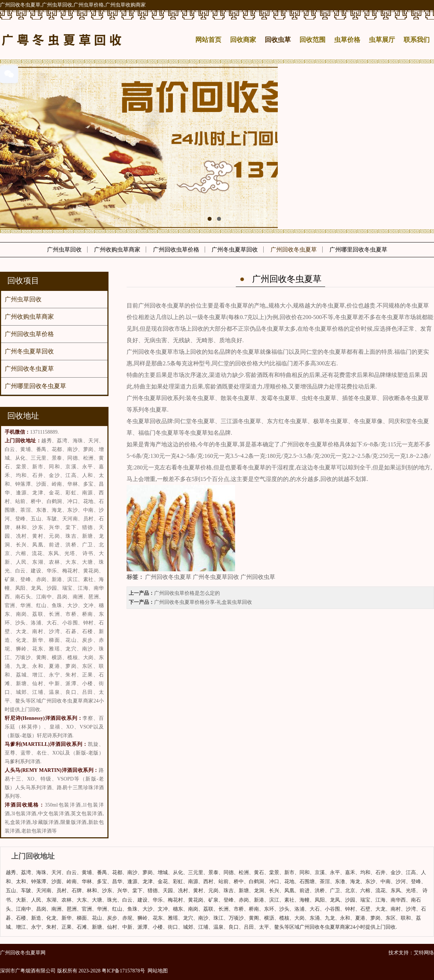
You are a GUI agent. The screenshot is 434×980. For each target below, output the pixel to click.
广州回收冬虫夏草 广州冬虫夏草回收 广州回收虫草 (210, 577)
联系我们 (417, 40)
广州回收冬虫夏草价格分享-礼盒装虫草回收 (203, 602)
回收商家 (243, 40)
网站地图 (158, 971)
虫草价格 (347, 40)
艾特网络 (424, 953)
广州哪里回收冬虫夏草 (358, 250)
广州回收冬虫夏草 (294, 250)
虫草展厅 (382, 40)
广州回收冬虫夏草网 (23, 953)
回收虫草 (278, 40)
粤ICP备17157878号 (123, 971)
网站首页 (208, 40)
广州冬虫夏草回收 (235, 250)
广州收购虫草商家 (117, 250)
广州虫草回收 (64, 250)
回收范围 (312, 40)
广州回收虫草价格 (176, 250)
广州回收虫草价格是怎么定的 (187, 593)
